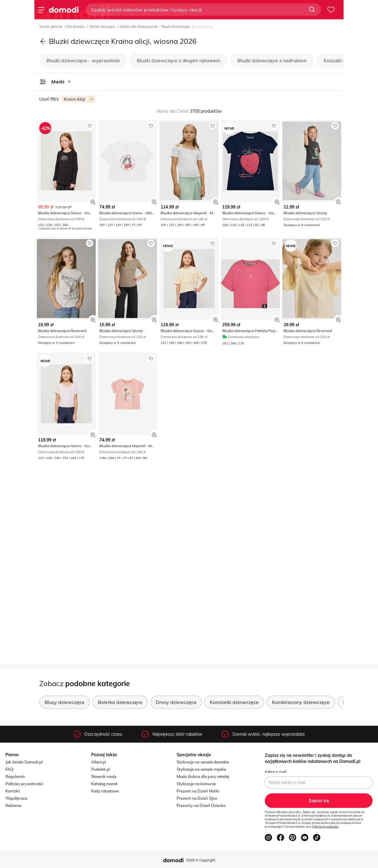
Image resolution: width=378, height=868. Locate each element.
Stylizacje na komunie (196, 784)
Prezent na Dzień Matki (198, 791)
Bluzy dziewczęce (65, 702)
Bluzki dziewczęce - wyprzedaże (83, 60)
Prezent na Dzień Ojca (197, 798)
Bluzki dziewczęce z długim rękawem (179, 60)
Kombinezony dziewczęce (301, 702)
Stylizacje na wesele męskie (201, 769)
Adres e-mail (276, 771)
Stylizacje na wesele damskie (203, 762)
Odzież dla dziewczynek (139, 27)
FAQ (9, 769)
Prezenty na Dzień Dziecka (201, 805)
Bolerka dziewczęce (120, 702)
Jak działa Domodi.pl (24, 762)
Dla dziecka (76, 27)
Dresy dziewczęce (176, 702)
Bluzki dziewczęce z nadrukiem (272, 60)
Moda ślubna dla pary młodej (203, 776)
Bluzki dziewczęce (176, 27)
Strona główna (51, 27)
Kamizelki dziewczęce (234, 702)
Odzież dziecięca (103, 27)
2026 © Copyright (201, 860)
